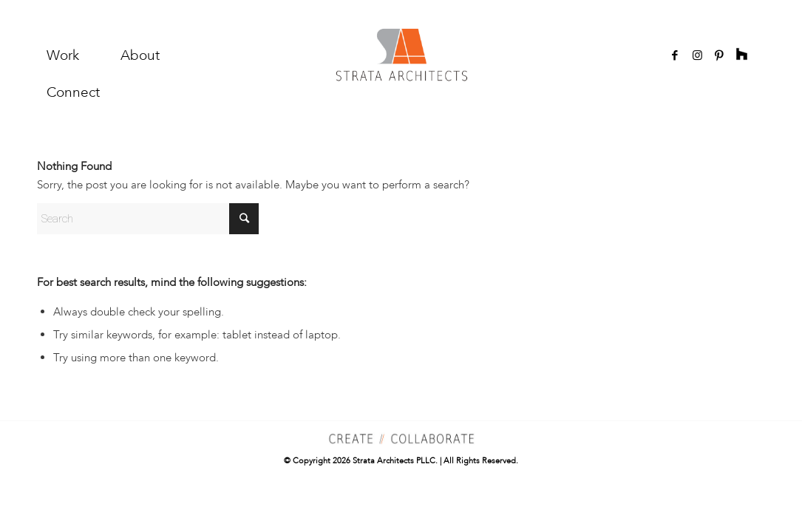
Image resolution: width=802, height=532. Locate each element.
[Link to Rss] (741, 55)
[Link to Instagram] (697, 55)
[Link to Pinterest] (719, 55)
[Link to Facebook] (675, 55)
